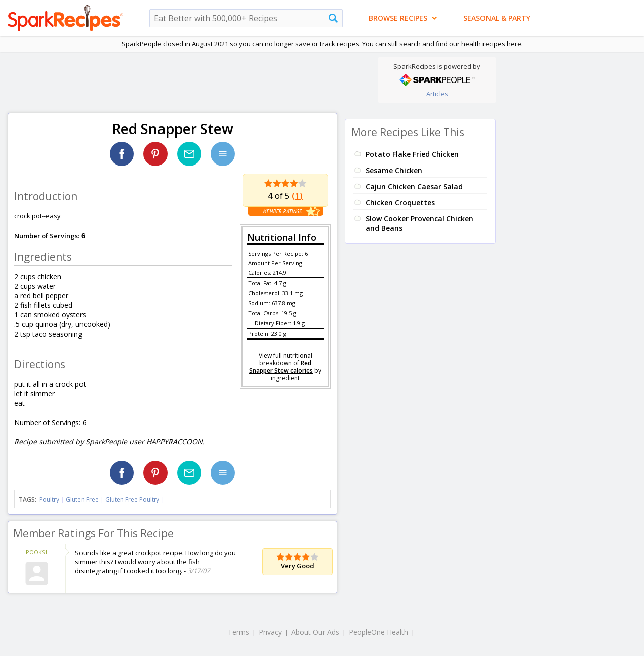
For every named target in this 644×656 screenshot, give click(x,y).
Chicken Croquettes (400, 202)
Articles (437, 94)
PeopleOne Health (378, 632)
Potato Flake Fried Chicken (412, 154)
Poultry (49, 499)
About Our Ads (315, 632)
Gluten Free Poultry (132, 499)
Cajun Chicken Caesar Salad (414, 186)
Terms (238, 632)
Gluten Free (82, 499)
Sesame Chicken (394, 170)
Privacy (270, 632)
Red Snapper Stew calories (281, 367)
